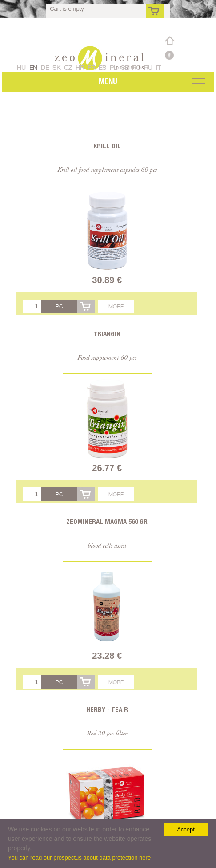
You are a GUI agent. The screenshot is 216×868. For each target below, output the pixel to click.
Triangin (107, 334)
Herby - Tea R (107, 709)
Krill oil (107, 146)
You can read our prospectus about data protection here (79, 858)
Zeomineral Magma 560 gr (107, 521)
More (116, 306)
